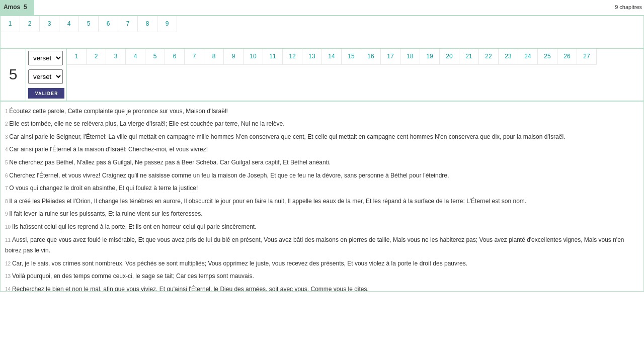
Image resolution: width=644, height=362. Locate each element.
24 (528, 56)
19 (429, 56)
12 (292, 56)
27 (586, 56)
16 (371, 56)
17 (390, 56)
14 (331, 56)
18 (410, 56)
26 (567, 56)
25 (547, 56)
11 (272, 56)
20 (449, 56)
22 (488, 56)
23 (508, 56)
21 (469, 56)
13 (312, 56)
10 (253, 56)
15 (351, 56)
